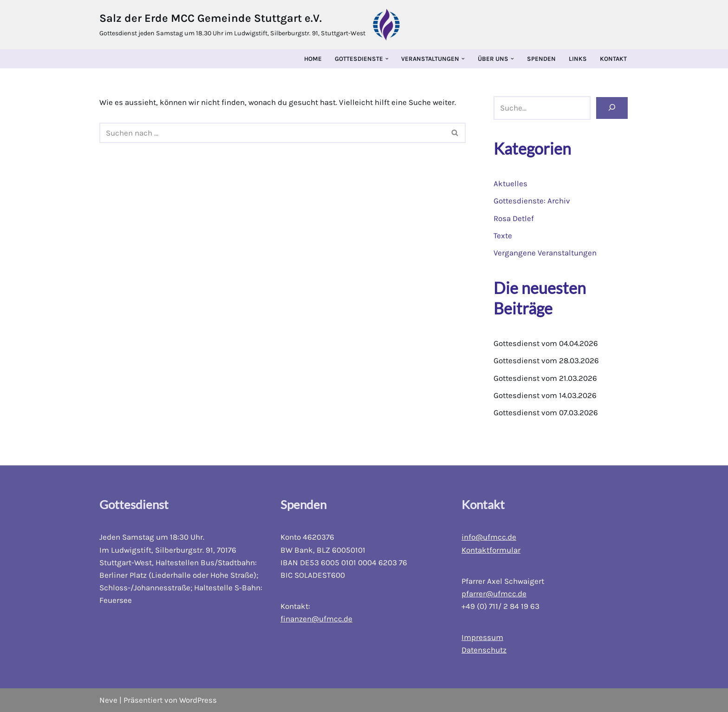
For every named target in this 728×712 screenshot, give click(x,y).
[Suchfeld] (272, 133)
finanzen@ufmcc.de (316, 619)
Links (578, 59)
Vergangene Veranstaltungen (545, 253)
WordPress (198, 700)
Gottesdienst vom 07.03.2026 (546, 413)
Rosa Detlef (514, 218)
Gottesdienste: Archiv (532, 201)
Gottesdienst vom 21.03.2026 (545, 378)
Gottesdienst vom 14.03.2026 (545, 395)
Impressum (482, 638)
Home (313, 59)
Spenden (541, 59)
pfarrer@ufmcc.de (494, 594)
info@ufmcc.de (489, 537)
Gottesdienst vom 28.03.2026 (546, 361)
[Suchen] (612, 108)
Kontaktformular (491, 550)
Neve (108, 700)
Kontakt (613, 59)
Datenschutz (484, 650)
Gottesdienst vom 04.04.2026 (546, 344)
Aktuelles (510, 183)
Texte (503, 235)
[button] (387, 59)
